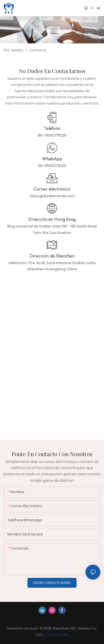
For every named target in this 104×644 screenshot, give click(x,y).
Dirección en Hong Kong (52, 219)
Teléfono (52, 128)
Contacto (38, 50)
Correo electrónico (52, 189)
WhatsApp (52, 159)
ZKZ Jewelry (14, 50)
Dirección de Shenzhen (52, 256)
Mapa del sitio (56, 635)
